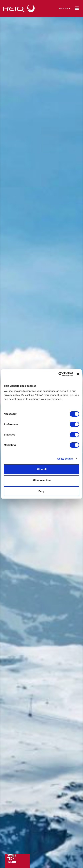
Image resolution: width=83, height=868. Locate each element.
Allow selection (41, 480)
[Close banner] (78, 374)
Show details (65, 459)
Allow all (42, 469)
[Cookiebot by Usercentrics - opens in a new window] (58, 374)
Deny (42, 491)
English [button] (65, 8)
